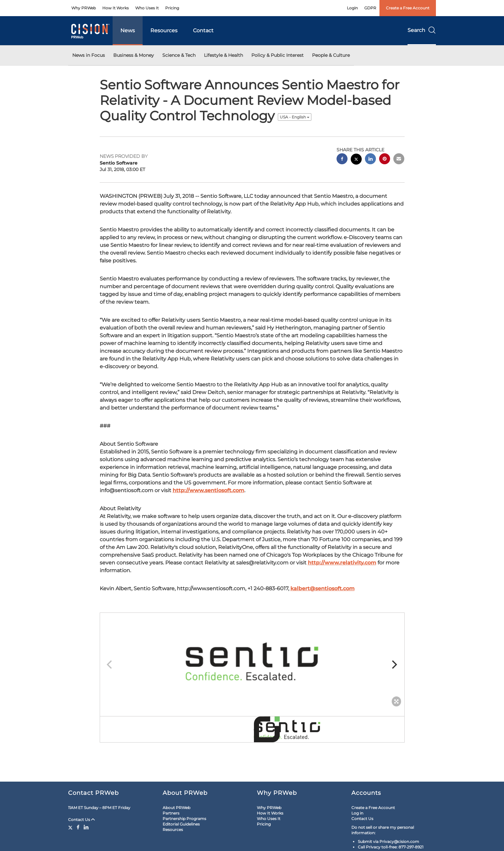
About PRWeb (176, 808)
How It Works (116, 8)
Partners (171, 813)
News (128, 30)
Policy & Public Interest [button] (277, 55)
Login (352, 8)
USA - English (295, 117)
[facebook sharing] (342, 160)
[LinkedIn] (86, 827)
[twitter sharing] (356, 160)
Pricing (172, 8)
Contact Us (81, 820)
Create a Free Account (408, 8)
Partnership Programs (184, 819)
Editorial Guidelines (181, 824)
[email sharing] (399, 160)
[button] (252, 661)
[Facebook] (78, 827)
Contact (203, 30)
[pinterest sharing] (385, 160)
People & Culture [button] (331, 55)
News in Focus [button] (89, 55)
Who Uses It (147, 8)
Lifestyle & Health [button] (223, 55)
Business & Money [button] (134, 55)
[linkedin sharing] (370, 160)
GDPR (370, 8)
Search (422, 30)
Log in (357, 813)
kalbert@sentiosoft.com (323, 588)
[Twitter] (71, 827)
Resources (164, 30)
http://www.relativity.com (342, 563)
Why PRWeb (84, 8)
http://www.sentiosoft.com (208, 490)
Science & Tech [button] (179, 55)
